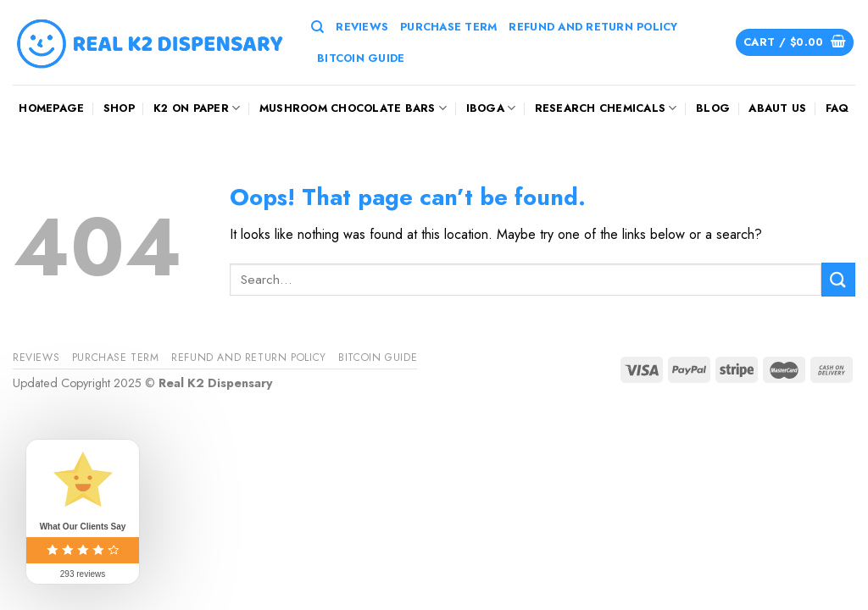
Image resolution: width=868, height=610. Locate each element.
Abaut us (777, 108)
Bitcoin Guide (361, 58)
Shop (119, 108)
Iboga (491, 108)
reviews (362, 27)
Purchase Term (448, 27)
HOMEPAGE (51, 108)
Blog (713, 108)
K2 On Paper (197, 108)
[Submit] (838, 279)
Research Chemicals (606, 108)
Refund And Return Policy (593, 27)
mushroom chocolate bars (353, 108)
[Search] (317, 27)
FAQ (837, 108)
